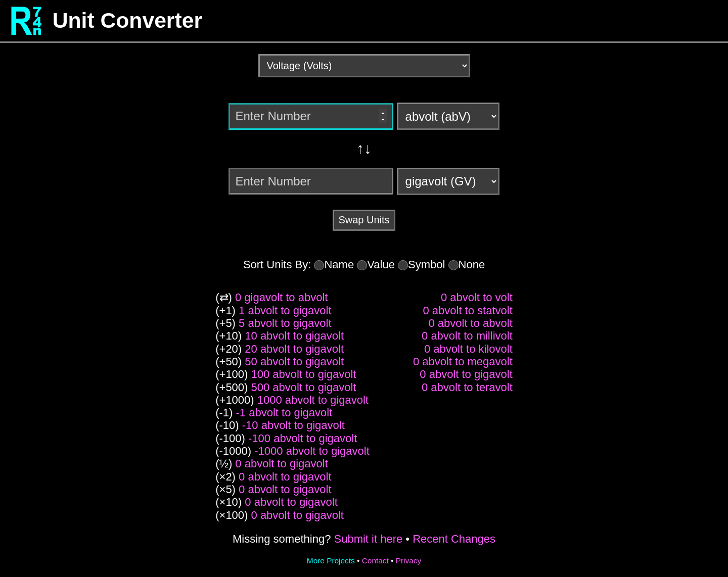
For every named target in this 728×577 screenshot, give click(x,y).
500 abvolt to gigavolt (304, 387)
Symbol (426, 265)
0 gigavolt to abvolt (281, 297)
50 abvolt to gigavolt (294, 362)
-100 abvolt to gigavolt (303, 438)
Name (339, 265)
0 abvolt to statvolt (467, 310)
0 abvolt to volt (477, 297)
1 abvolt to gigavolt (285, 310)
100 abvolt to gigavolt (304, 374)
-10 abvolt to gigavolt (293, 425)
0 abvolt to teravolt (467, 387)
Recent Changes (454, 539)
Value (381, 265)
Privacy (408, 561)
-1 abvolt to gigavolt (284, 413)
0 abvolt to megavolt (463, 362)
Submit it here (368, 539)
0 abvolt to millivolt (467, 336)
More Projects (331, 561)
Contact (375, 561)
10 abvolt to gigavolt (294, 336)
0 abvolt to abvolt (470, 323)
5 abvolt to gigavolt (285, 323)
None (472, 265)
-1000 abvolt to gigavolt (312, 451)
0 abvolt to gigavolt (281, 464)
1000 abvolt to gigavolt (313, 400)
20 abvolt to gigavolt (294, 349)
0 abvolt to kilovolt (468, 349)
